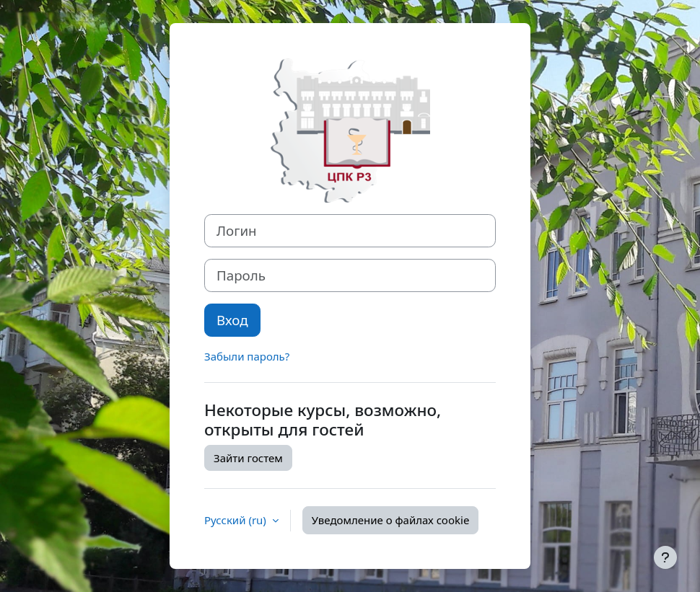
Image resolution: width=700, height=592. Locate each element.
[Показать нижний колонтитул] (665, 557)
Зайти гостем (248, 458)
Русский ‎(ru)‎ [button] (237, 520)
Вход (232, 320)
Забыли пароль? (247, 356)
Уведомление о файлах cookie (391, 520)
